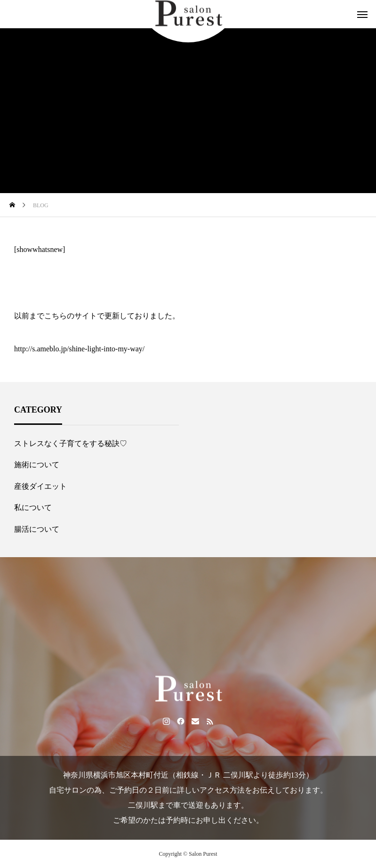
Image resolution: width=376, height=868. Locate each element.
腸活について (37, 529)
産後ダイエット (40, 486)
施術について (37, 465)
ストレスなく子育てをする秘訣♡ (71, 443)
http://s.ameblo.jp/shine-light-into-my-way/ (79, 349)
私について (33, 507)
